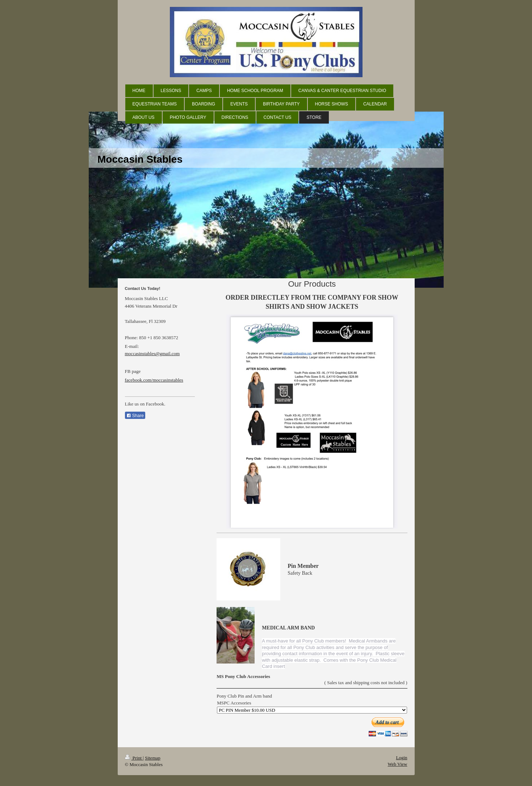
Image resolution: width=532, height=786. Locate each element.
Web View (398, 764)
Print (134, 758)
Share (135, 416)
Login (401, 758)
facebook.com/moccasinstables (154, 380)
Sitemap (153, 758)
